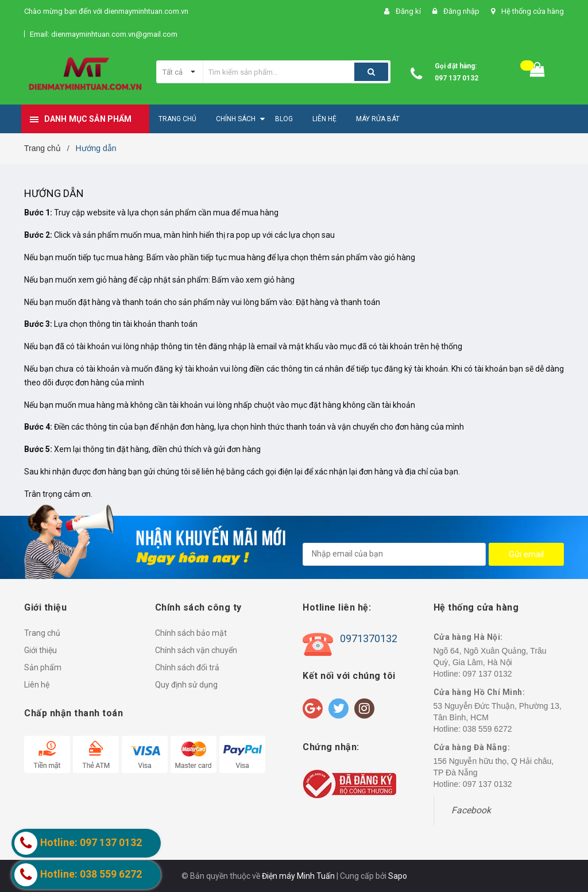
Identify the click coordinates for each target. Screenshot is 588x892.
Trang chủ (42, 633)
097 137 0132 (457, 78)
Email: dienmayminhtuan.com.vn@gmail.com (104, 34)
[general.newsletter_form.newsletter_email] (394, 554)
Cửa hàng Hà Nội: (468, 637)
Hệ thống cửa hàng (533, 11)
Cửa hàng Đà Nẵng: (472, 747)
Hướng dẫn (54, 193)
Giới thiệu (40, 650)
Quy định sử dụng (186, 685)
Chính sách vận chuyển (196, 650)
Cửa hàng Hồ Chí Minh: (479, 692)
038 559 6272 (488, 729)
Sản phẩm (43, 667)
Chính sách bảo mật (191, 633)
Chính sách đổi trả (187, 667)
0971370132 (369, 638)
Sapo (398, 876)
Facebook (471, 810)
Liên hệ (37, 685)
